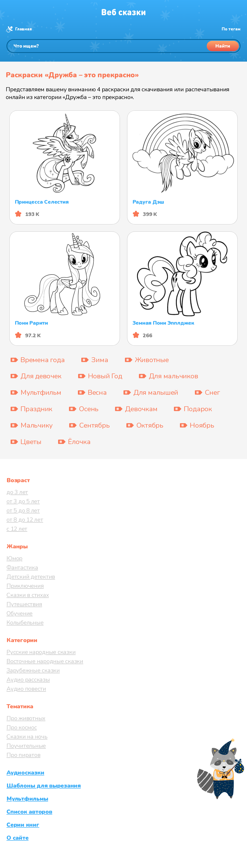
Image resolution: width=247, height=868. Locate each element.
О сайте (17, 838)
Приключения (25, 586)
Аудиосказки (25, 773)
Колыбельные (25, 623)
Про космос (22, 727)
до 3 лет (17, 492)
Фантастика (22, 567)
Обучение (20, 613)
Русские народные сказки (41, 652)
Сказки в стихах (28, 595)
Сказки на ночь (27, 737)
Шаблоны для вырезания (44, 786)
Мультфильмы (27, 799)
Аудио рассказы (28, 680)
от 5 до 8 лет (23, 510)
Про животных (26, 718)
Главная (23, 29)
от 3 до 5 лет (23, 501)
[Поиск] (123, 46)
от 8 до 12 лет (25, 520)
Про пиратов (23, 755)
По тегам (231, 29)
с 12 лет (17, 529)
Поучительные (26, 746)
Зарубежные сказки (33, 670)
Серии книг (23, 825)
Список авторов (29, 812)
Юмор (14, 558)
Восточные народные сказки (45, 661)
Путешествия (24, 604)
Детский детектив (31, 577)
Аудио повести (26, 689)
